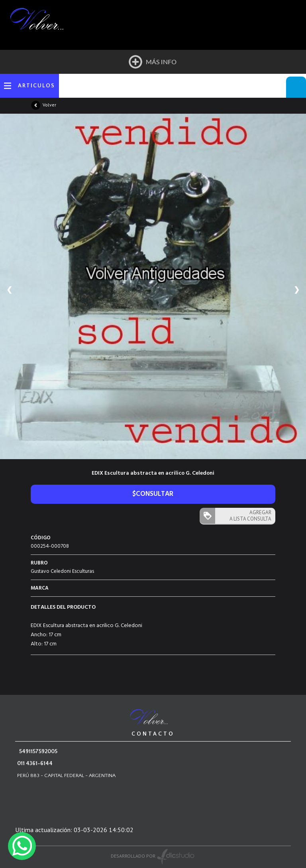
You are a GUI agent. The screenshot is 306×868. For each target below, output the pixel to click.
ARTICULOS (36, 86)
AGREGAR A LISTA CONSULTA (250, 516)
